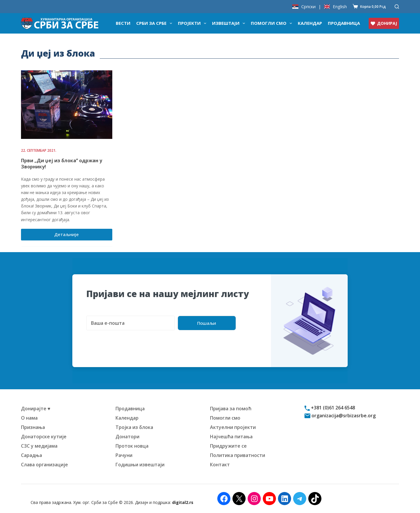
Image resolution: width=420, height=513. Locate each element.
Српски (308, 7)
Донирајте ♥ (36, 409)
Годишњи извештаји (140, 465)
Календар (310, 23)
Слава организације (44, 465)
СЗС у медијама (39, 446)
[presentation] (131, 342)
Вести (123, 23)
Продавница (344, 23)
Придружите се (228, 446)
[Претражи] (397, 7)
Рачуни (124, 455)
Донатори (127, 437)
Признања (33, 427)
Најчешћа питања (231, 437)
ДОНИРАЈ (384, 23)
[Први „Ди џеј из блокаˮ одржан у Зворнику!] (67, 105)
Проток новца (132, 446)
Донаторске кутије (44, 437)
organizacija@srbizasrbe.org (343, 416)
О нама (29, 418)
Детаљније (71, 236)
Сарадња (32, 455)
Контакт (220, 465)
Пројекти (193, 23)
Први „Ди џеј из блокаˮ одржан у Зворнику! (62, 164)
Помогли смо (273, 23)
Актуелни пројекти (233, 427)
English (340, 7)
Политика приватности (238, 455)
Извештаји (230, 23)
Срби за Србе (155, 23)
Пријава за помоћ (231, 409)
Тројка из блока (134, 427)
